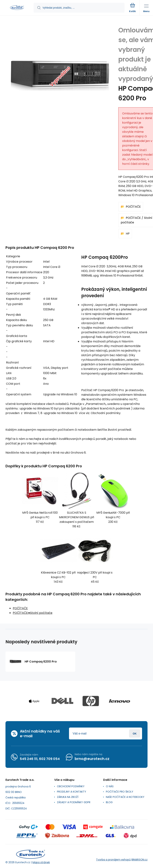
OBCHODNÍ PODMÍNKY (71, 786)
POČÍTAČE (133, 207)
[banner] (17, 8)
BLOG (109, 802)
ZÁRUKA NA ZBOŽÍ (68, 797)
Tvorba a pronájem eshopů (113, 860)
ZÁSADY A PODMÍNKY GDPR (74, 802)
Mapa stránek (41, 862)
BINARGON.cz (139, 860)
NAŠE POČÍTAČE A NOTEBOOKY (125, 797)
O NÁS (110, 786)
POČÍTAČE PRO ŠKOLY (120, 792)
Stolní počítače (41, 613)
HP (128, 234)
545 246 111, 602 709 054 (40, 759)
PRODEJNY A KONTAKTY (72, 792)
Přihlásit (135, 733)
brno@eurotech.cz (92, 759)
